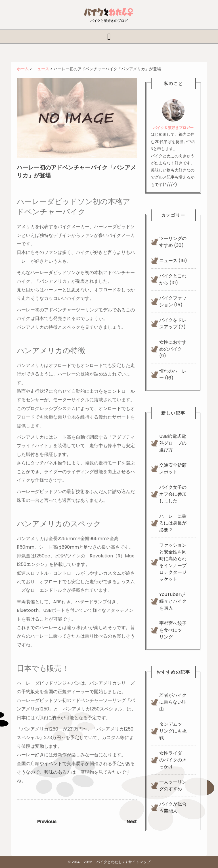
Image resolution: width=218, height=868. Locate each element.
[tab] (109, 37)
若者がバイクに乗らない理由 (173, 702)
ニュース (168, 261)
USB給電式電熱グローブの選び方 (173, 443)
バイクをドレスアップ (173, 323)
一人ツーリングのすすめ (173, 785)
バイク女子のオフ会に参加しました (173, 494)
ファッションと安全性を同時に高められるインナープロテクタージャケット (173, 562)
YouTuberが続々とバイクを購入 (173, 601)
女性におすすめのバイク (173, 346)
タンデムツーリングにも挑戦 (173, 731)
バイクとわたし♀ (111, 862)
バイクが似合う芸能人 (173, 807)
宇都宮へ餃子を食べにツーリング (173, 630)
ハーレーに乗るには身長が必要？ (173, 523)
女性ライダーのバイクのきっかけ (173, 760)
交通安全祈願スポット (173, 469)
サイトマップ (139, 862)
